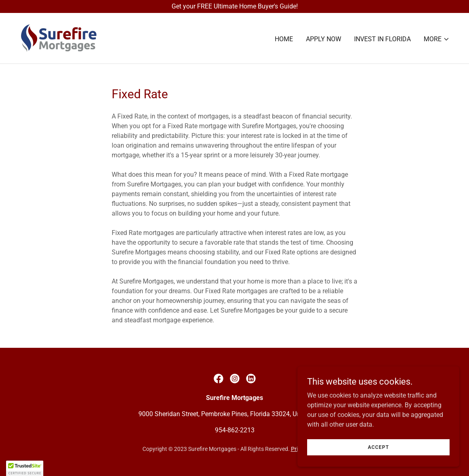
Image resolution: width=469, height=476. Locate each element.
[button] (437, 39)
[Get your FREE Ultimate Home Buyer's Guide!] (234, 6)
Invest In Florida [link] (382, 39)
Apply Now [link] (324, 39)
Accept (378, 447)
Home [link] (284, 39)
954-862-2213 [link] (235, 430)
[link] (58, 38)
